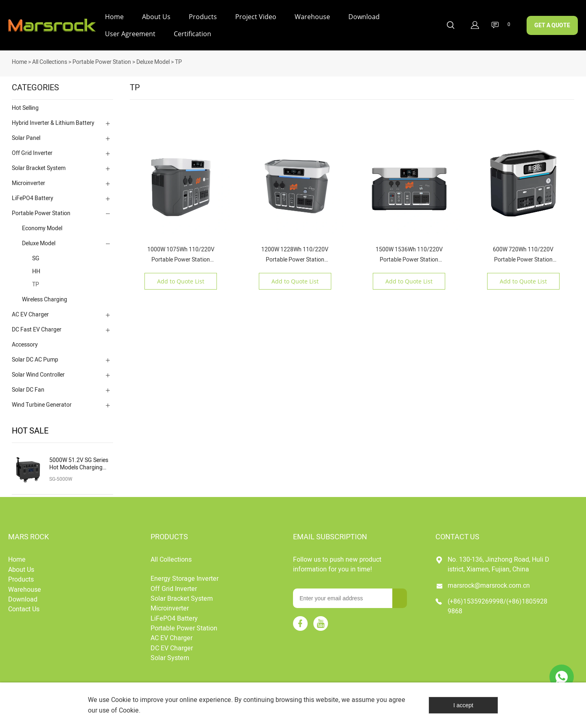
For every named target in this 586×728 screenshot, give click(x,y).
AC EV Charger (30, 314)
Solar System (170, 658)
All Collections (50, 62)
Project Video (256, 17)
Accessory (25, 344)
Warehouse (312, 17)
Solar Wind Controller (38, 374)
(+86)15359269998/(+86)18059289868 (497, 606)
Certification (192, 34)
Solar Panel (26, 138)
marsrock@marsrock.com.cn (489, 585)
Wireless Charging (45, 299)
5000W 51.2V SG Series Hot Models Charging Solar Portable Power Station (79, 464)
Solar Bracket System (39, 168)
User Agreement (130, 34)
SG (36, 258)
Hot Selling (25, 108)
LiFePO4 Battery (33, 198)
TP (178, 62)
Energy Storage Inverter (185, 578)
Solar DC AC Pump (35, 359)
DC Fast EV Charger (37, 329)
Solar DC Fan (28, 389)
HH (36, 271)
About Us (156, 17)
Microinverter (28, 183)
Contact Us (24, 609)
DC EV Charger (172, 648)
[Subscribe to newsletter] (400, 598)
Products (203, 17)
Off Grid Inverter (32, 153)
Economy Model (42, 228)
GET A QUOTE (552, 25)
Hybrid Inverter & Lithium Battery (53, 123)
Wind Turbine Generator (42, 404)
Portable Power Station (102, 62)
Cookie (121, 700)
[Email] (343, 598)
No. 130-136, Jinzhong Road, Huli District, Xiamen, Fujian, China (499, 564)
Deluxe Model (153, 62)
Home (114, 17)
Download (364, 17)
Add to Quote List (181, 281)
